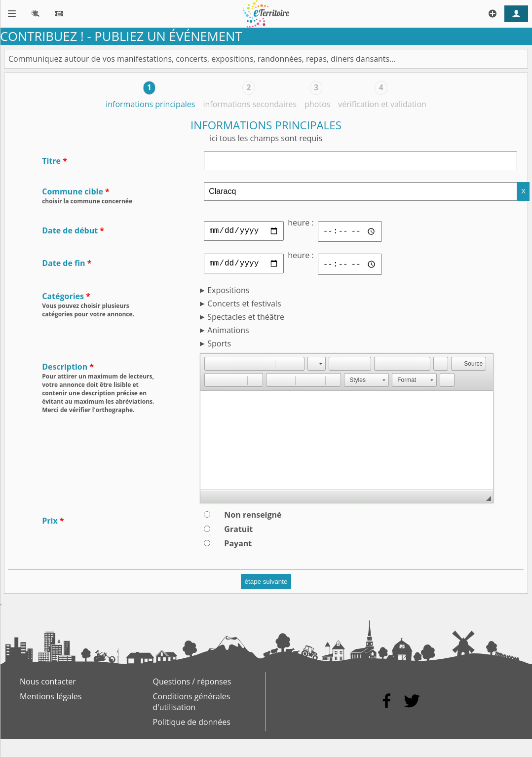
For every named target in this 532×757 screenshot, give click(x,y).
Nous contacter (48, 683)
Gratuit (238, 530)
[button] (212, 365)
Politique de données (192, 723)
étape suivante (266, 583)
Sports (219, 345)
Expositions (228, 292)
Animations (228, 332)
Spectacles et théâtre (246, 318)
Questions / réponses (192, 683)
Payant (238, 545)
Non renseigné (253, 516)
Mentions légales (51, 698)
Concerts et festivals (244, 305)
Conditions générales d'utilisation (192, 703)
